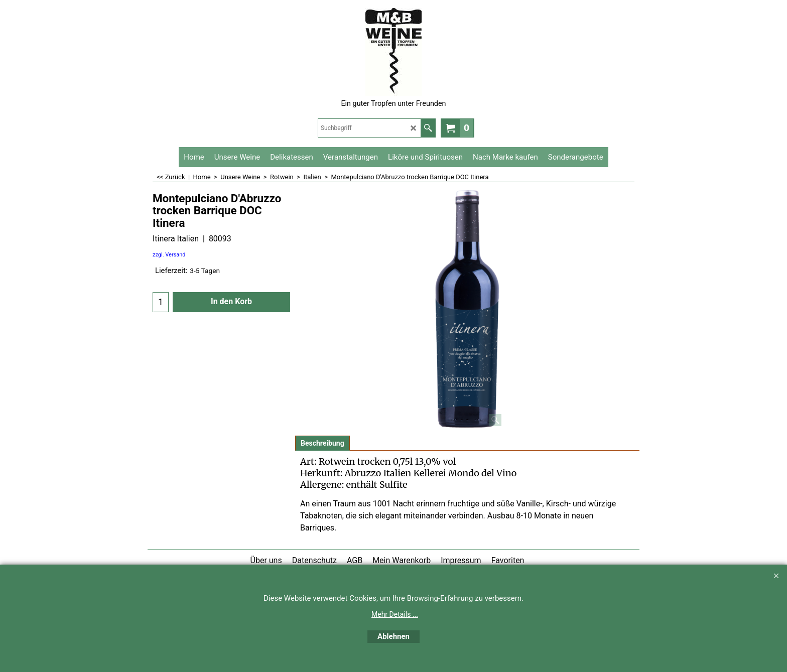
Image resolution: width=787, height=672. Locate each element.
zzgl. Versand (169, 255)
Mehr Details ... (395, 614)
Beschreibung (322, 443)
